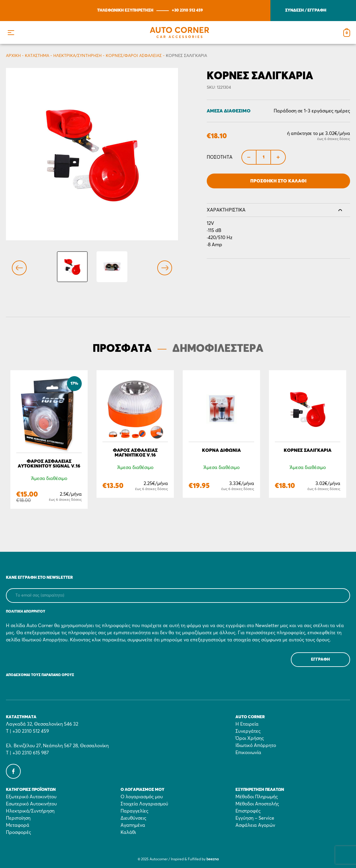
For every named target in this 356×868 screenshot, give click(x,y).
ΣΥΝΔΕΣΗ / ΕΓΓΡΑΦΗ (306, 10)
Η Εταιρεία (247, 724)
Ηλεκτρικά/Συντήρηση (77, 56)
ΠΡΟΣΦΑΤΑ (122, 349)
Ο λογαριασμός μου (142, 797)
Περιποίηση (18, 818)
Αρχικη (13, 56)
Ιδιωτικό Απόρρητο (256, 745)
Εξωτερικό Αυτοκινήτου (31, 797)
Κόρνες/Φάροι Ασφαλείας (134, 56)
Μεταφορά (18, 825)
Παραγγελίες (134, 811)
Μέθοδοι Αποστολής (257, 804)
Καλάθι (128, 832)
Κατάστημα (37, 56)
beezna (213, 859)
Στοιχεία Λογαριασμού (144, 804)
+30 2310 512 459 (187, 10)
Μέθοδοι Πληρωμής (257, 797)
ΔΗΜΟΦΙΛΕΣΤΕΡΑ (218, 349)
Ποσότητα (220, 157)
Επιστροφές (248, 811)
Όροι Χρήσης (250, 738)
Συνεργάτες (248, 731)
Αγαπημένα (133, 825)
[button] (11, 32)
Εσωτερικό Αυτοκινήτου (31, 804)
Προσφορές (19, 832)
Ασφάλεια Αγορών (255, 825)
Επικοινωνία (248, 753)
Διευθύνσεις (133, 818)
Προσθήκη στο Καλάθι (278, 181)
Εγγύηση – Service (255, 818)
